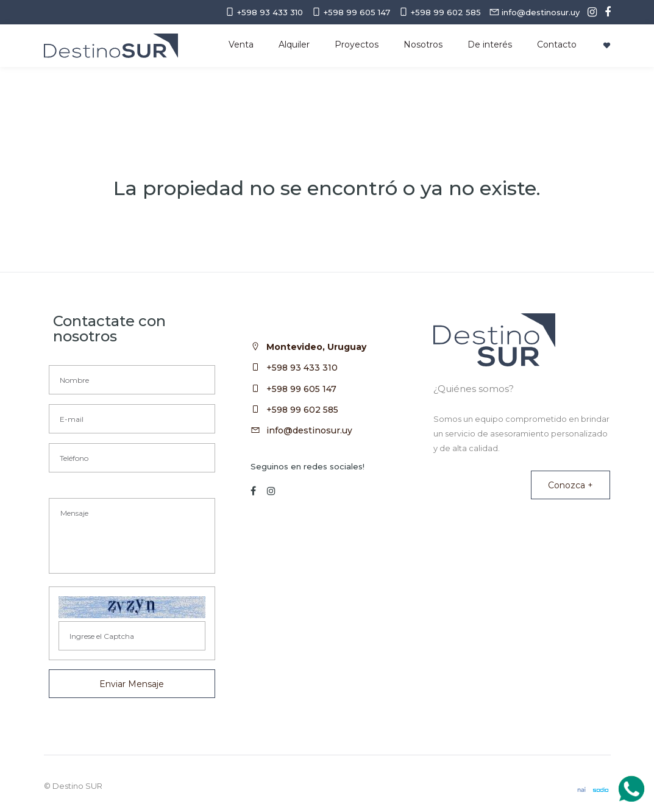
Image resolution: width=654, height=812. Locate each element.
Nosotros (423, 45)
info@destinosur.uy (309, 430)
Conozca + (570, 485)
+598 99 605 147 (301, 389)
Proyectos (357, 45)
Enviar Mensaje (132, 684)
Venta (241, 45)
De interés (490, 45)
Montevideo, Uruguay (316, 347)
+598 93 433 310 (302, 368)
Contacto (557, 45)
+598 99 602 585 (302, 410)
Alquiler (294, 45)
